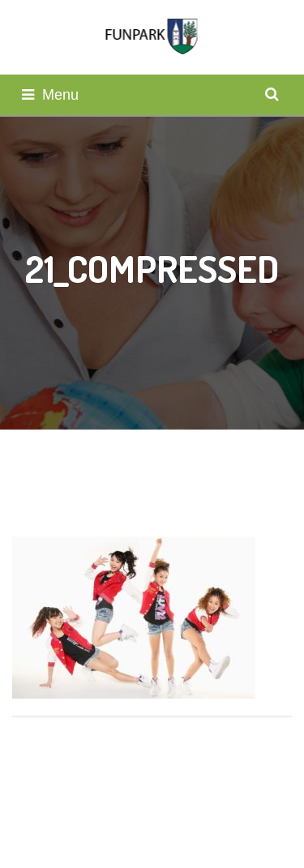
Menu (50, 95)
